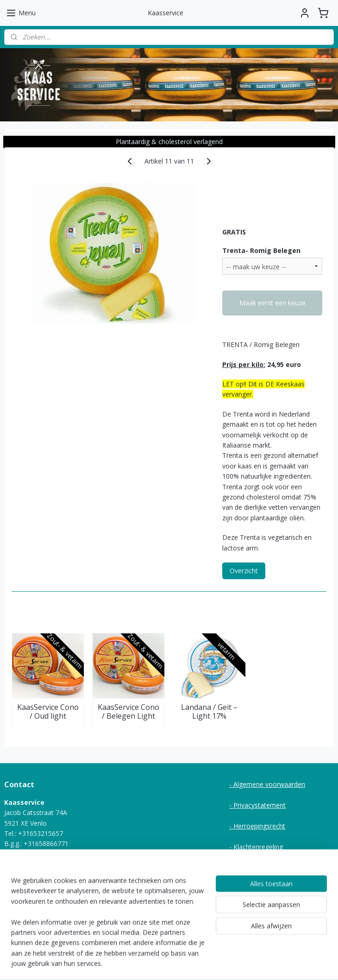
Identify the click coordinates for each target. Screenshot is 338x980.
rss (151, 963)
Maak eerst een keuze (272, 303)
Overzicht (244, 571)
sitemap (131, 963)
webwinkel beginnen (186, 963)
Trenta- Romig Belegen (261, 250)
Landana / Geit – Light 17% (209, 712)
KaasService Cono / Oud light (48, 712)
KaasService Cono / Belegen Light (128, 712)
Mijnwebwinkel (267, 963)
